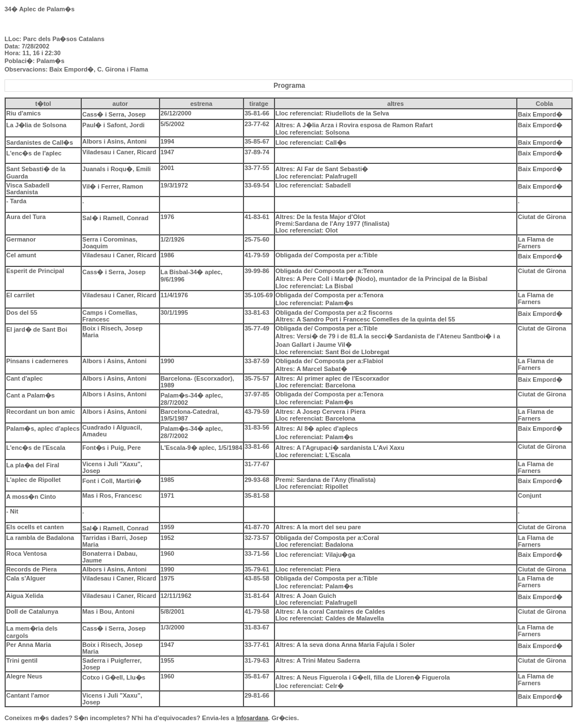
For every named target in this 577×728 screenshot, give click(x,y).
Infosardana (252, 718)
